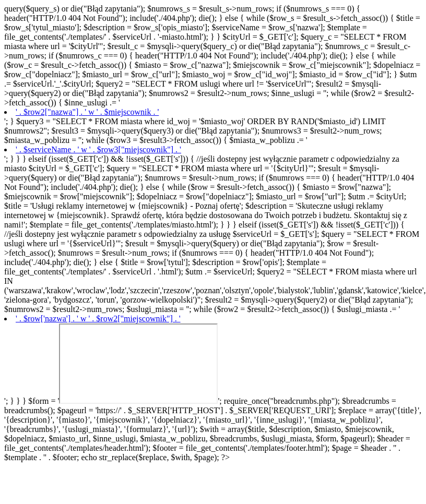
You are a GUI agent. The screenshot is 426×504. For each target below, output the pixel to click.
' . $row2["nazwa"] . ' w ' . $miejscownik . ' (87, 112)
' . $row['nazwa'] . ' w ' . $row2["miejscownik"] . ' (98, 319)
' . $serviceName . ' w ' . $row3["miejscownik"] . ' (98, 149)
